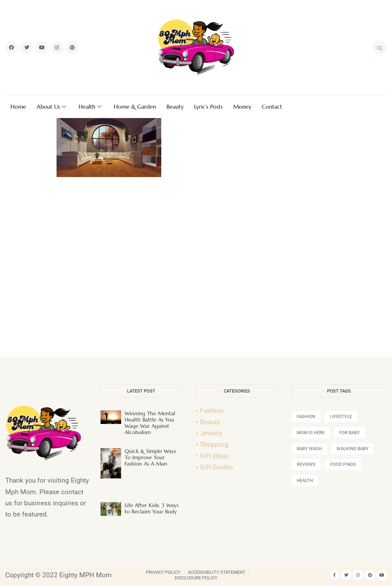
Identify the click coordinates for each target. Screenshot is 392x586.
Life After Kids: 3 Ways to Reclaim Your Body (151, 508)
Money (242, 107)
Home (18, 107)
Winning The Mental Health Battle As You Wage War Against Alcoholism (150, 423)
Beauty (175, 107)
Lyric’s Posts (208, 107)
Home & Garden (135, 107)
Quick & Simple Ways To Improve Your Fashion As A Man (150, 457)
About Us (51, 107)
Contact (272, 107)
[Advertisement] (196, 270)
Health (90, 107)
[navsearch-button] (380, 47)
